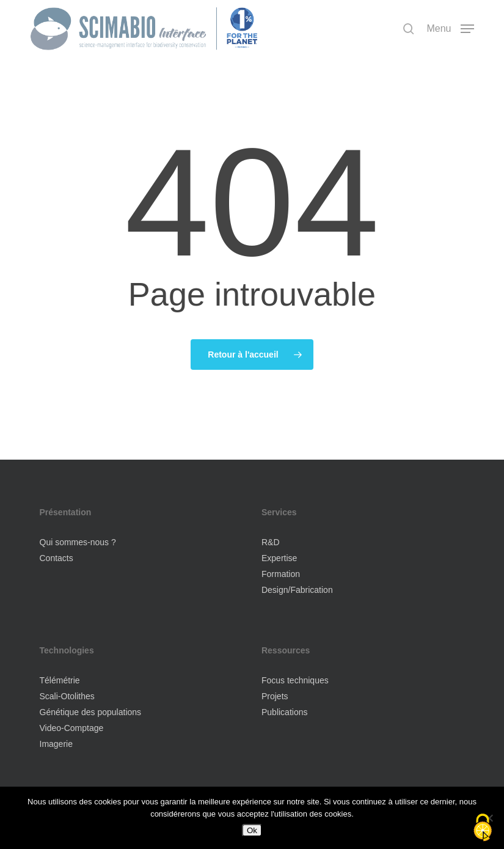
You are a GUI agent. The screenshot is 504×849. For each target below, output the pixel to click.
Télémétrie (60, 680)
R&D (271, 542)
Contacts (57, 558)
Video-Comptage (72, 728)
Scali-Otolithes (67, 696)
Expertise (279, 558)
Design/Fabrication (297, 590)
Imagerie (56, 744)
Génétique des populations (91, 712)
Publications (285, 712)
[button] (450, 28)
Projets (275, 696)
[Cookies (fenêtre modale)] (483, 828)
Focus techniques (295, 680)
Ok (252, 830)
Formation (281, 574)
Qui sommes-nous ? (78, 542)
